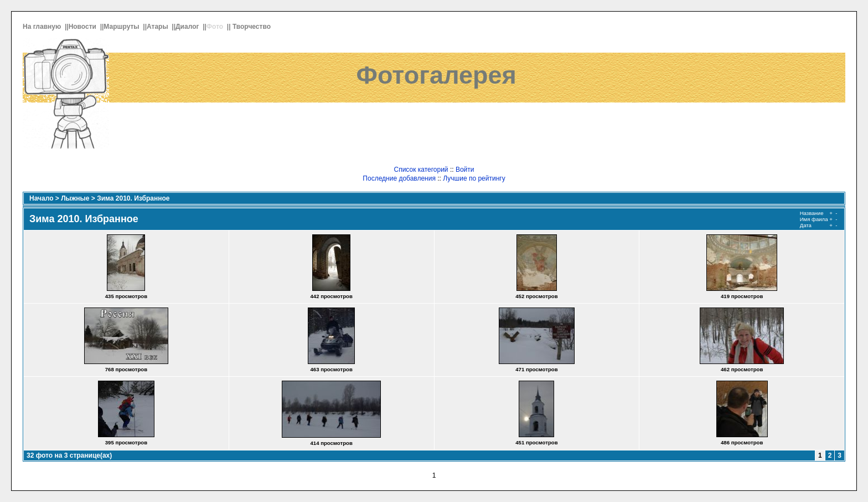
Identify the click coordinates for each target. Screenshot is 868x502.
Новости (84, 27)
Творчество (252, 27)
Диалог (188, 27)
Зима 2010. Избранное (133, 198)
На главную (43, 27)
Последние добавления (399, 178)
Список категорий (421, 170)
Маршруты (122, 27)
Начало (41, 198)
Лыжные (75, 198)
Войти (465, 170)
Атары (158, 27)
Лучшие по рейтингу (474, 178)
